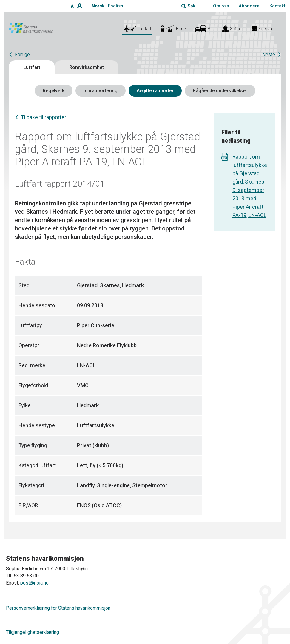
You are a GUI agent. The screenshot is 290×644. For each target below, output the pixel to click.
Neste (269, 54)
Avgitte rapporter (155, 91)
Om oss (221, 6)
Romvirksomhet (87, 67)
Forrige (22, 54)
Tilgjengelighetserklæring (33, 632)
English (116, 6)
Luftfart (32, 67)
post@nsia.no (34, 583)
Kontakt (277, 6)
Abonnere (249, 6)
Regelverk (54, 91)
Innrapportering (101, 91)
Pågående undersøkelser (220, 91)
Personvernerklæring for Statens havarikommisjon (58, 608)
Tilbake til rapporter (44, 117)
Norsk (98, 6)
